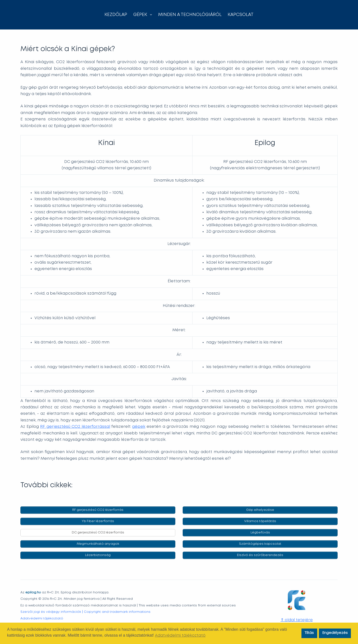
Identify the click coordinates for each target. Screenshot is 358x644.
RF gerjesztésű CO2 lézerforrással (75, 427)
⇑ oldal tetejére (297, 620)
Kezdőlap (116, 15)
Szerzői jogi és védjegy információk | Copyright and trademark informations (85, 612)
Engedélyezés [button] (335, 633)
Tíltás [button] (309, 633)
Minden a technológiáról (190, 15)
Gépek (144, 15)
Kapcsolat (241, 15)
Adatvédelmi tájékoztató (42, 618)
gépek (139, 427)
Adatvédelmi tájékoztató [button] (180, 636)
